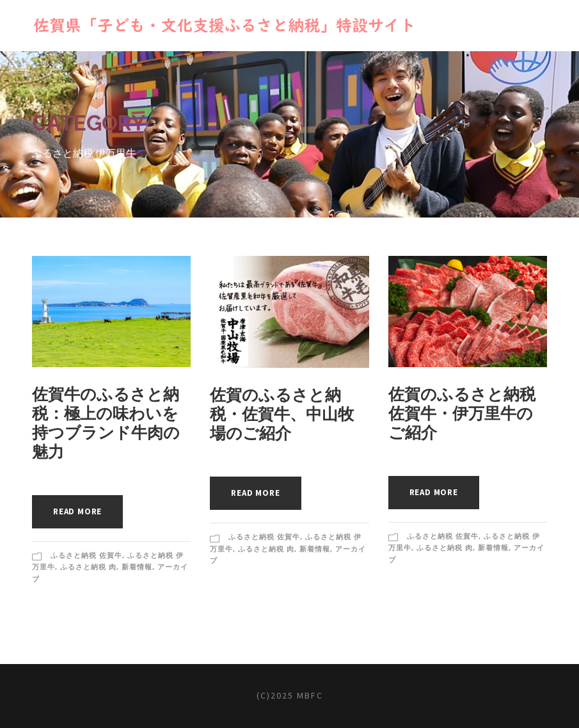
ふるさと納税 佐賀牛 (86, 555)
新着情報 (137, 566)
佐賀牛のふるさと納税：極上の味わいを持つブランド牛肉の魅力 (106, 423)
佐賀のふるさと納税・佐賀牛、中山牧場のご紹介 (282, 414)
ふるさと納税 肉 (88, 566)
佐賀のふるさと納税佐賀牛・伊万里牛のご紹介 (462, 413)
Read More (77, 511)
